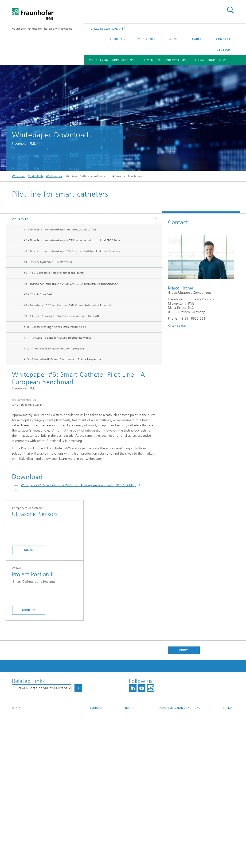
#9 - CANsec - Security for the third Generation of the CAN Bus (64, 316)
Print (184, 800)
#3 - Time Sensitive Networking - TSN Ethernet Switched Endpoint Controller (73, 251)
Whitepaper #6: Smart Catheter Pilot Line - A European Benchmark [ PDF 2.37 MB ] (78, 635)
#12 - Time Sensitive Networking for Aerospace (54, 349)
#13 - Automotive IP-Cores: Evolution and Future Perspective (62, 359)
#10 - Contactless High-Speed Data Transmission (55, 327)
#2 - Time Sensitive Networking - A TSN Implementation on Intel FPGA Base (72, 240)
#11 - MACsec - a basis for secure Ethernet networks (57, 338)
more (29, 700)
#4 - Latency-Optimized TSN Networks (48, 262)
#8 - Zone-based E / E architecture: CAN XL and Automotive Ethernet (67, 305)
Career (198, 39)
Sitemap (228, 858)
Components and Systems (164, 60)
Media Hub (146, 39)
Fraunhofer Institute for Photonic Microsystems (42, 29)
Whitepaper (54, 176)
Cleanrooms (205, 60)
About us (117, 39)
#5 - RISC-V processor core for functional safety (54, 273)
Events (174, 39)
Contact (223, 39)
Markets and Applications (111, 60)
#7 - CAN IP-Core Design (40, 294)
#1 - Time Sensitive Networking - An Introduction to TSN (60, 230)
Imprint (131, 858)
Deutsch (223, 50)
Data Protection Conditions (180, 858)
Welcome (18, 176)
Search (230, 10)
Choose (78, 838)
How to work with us (107, 29)
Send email (179, 326)
